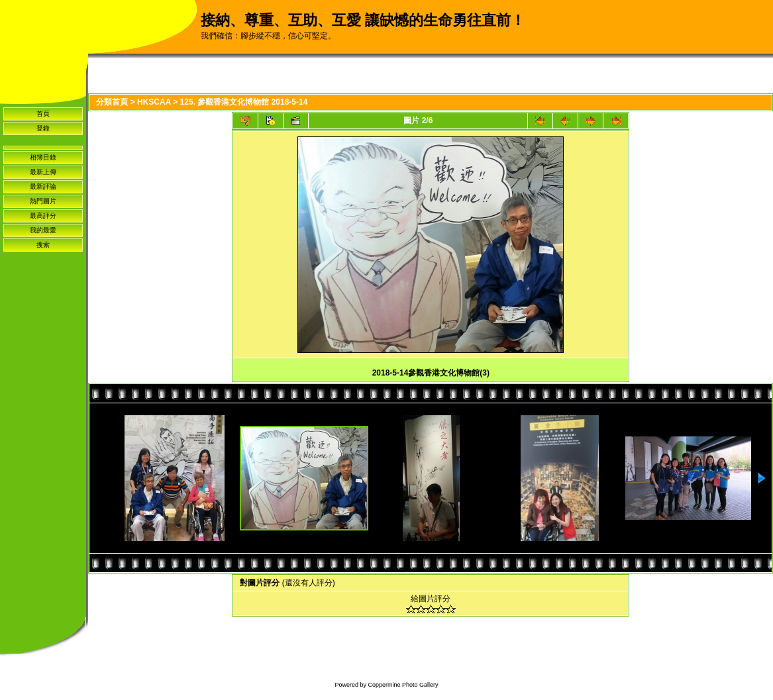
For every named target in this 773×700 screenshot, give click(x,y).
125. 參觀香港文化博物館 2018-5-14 (244, 102)
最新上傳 (43, 172)
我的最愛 (43, 230)
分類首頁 (112, 102)
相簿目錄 (43, 157)
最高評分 (43, 216)
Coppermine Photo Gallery (403, 685)
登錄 (43, 128)
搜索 (43, 245)
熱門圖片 (43, 201)
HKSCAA (154, 102)
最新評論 (43, 186)
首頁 (43, 114)
